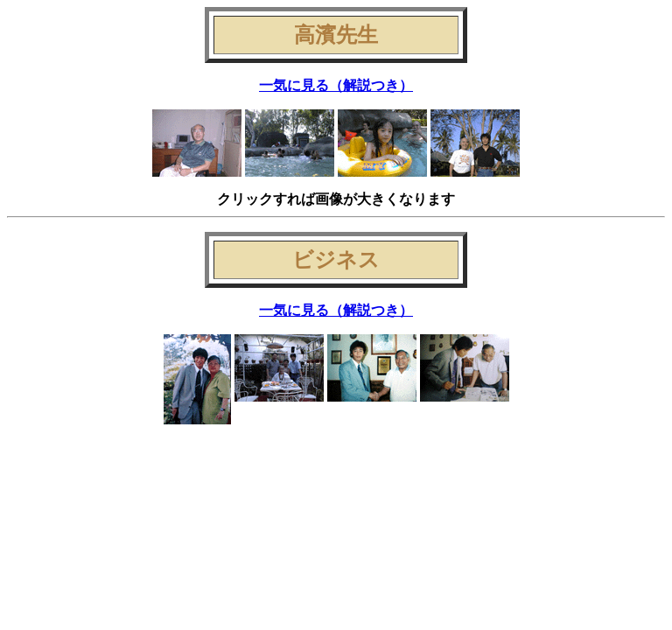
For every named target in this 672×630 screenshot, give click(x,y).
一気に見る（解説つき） (336, 85)
